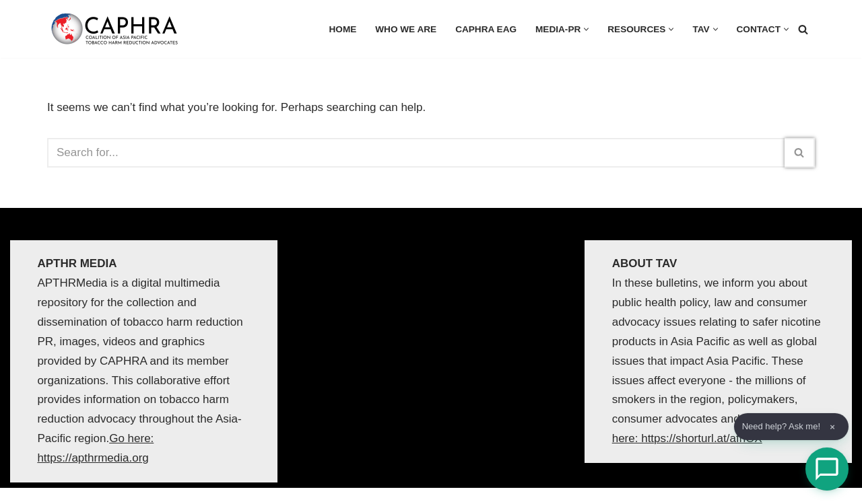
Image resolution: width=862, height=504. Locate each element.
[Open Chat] (827, 469)
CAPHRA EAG (486, 29)
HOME (343, 29)
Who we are (406, 29)
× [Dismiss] (832, 427)
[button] (586, 29)
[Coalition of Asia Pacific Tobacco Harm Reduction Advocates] (118, 29)
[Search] (803, 29)
